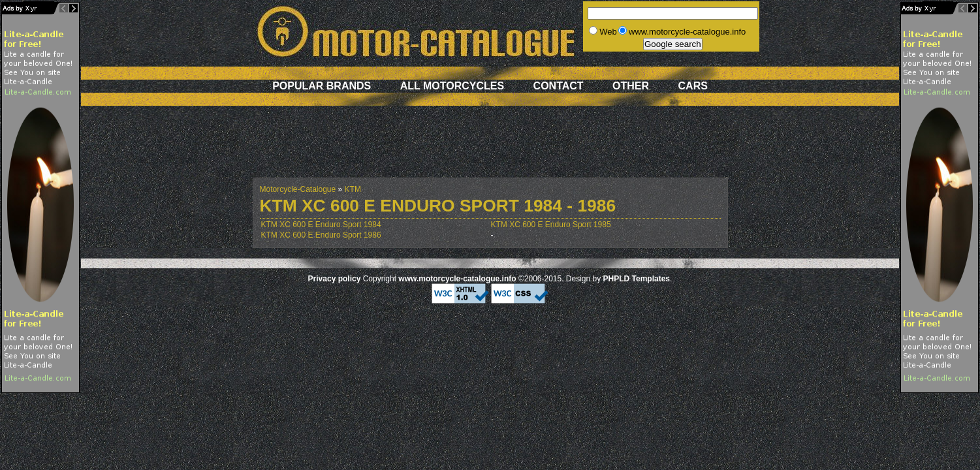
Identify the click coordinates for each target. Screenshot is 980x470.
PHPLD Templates (637, 279)
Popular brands (322, 86)
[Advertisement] (490, 148)
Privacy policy (335, 279)
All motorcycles (452, 86)
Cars (693, 86)
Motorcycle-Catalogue (298, 189)
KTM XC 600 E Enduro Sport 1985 (551, 225)
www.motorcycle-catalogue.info (457, 279)
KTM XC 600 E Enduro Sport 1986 (321, 235)
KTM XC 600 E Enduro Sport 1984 (321, 225)
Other (631, 86)
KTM (353, 189)
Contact (559, 86)
